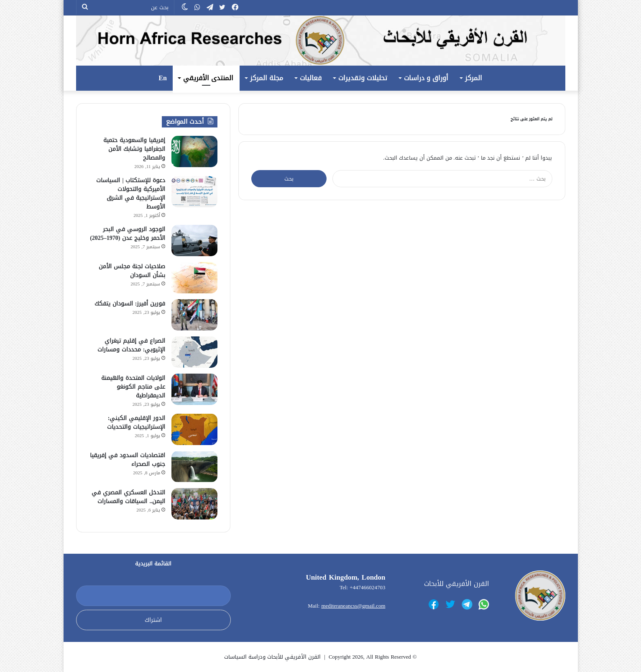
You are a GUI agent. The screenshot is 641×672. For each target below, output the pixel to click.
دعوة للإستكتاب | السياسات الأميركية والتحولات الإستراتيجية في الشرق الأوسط (131, 193)
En (163, 78)
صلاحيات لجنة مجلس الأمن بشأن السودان (132, 271)
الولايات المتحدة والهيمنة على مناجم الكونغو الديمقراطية (133, 387)
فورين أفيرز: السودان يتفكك (130, 304)
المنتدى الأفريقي (208, 78)
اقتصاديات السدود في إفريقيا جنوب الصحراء (128, 460)
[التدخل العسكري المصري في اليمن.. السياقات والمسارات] (194, 504)
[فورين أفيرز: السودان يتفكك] (194, 315)
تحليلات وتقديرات (363, 78)
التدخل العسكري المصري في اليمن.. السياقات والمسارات (128, 497)
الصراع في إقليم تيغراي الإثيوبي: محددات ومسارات (132, 345)
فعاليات (311, 78)
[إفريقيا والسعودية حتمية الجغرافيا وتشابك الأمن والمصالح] (194, 151)
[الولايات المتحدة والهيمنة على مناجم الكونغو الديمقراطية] (194, 389)
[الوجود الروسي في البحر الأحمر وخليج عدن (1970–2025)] (194, 241)
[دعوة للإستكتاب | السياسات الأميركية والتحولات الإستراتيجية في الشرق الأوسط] (194, 192)
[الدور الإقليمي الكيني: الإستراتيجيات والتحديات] (194, 429)
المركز (474, 78)
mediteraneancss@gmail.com (353, 606)
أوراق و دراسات (426, 78)
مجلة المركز (267, 78)
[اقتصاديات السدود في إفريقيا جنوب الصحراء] (194, 467)
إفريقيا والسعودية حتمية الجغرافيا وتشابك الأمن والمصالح (134, 149)
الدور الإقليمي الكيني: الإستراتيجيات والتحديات (136, 423)
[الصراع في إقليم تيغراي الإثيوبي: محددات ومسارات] (194, 352)
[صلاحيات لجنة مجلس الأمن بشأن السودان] (194, 278)
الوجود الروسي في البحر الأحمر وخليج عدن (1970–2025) (128, 234)
